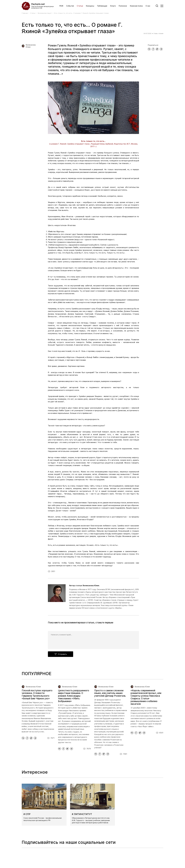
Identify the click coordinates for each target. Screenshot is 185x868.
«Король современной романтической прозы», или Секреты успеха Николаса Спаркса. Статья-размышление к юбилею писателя (146, 697)
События (70, 6)
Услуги (113, 6)
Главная (25, 13)
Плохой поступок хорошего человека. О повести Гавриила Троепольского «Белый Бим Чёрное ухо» (37, 695)
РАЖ (61, 6)
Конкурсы (90, 6)
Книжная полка (136, 6)
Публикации (102, 6)
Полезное (123, 6)
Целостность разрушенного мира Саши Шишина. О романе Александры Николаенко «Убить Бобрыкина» (74, 696)
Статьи (80, 6)
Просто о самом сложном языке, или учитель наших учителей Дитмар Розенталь (110, 693)
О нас (148, 6)
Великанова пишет (45, 13)
